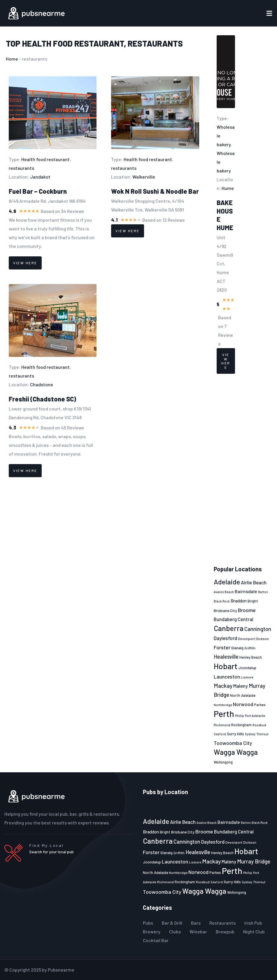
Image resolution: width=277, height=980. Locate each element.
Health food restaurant (73, 43)
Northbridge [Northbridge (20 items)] (223, 705)
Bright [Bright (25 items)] (253, 601)
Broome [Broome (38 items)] (247, 610)
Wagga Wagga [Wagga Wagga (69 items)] (236, 752)
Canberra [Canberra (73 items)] (229, 628)
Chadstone (42, 384)
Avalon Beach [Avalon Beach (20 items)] (224, 592)
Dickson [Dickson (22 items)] (262, 639)
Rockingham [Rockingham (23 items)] (241, 725)
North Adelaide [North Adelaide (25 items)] (243, 695)
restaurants (155, 43)
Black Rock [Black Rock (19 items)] (222, 601)
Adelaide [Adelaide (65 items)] (227, 582)
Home (12, 59)
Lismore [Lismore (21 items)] (247, 677)
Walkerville (144, 177)
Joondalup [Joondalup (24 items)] (247, 668)
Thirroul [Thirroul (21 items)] (262, 734)
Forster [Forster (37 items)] (222, 647)
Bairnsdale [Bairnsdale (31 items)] (246, 591)
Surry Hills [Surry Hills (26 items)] (235, 734)
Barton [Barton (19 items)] (263, 592)
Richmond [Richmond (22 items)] (222, 725)
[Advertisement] (243, 470)
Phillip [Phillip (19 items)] (240, 716)
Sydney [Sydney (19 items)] (250, 734)
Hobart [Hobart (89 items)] (226, 666)
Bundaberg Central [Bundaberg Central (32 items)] (234, 619)
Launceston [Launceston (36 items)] (227, 676)
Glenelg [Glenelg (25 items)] (237, 648)
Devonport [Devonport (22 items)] (246, 639)
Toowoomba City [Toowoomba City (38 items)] (233, 743)
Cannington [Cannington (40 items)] (258, 629)
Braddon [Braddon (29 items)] (239, 601)
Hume (228, 188)
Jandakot (40, 177)
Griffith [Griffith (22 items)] (250, 648)
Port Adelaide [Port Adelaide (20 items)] (255, 716)
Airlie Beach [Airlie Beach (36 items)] (254, 582)
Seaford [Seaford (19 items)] (220, 734)
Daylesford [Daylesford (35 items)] (225, 638)
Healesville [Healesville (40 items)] (226, 657)
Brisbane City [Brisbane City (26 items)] (225, 610)
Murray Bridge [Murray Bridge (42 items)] (254, 861)
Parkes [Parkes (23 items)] (260, 705)
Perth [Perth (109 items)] (224, 714)
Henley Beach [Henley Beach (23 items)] (251, 657)
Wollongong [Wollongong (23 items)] (223, 762)
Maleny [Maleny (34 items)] (241, 686)
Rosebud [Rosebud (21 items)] (259, 725)
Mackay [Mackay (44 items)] (223, 686)
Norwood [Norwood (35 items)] (243, 704)
